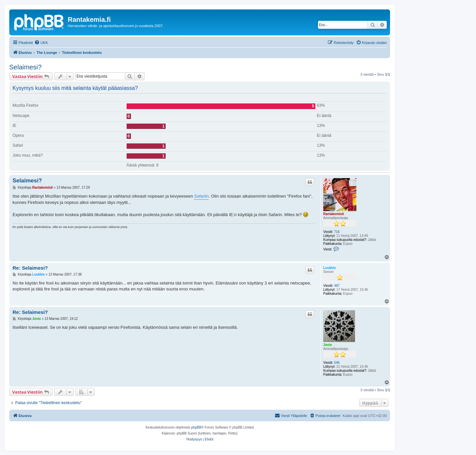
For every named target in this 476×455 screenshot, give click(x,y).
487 (337, 286)
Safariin (201, 196)
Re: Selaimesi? (30, 268)
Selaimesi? (25, 67)
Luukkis (330, 268)
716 (337, 232)
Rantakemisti (334, 214)
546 (337, 363)
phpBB (196, 427)
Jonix (328, 345)
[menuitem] (41, 43)
